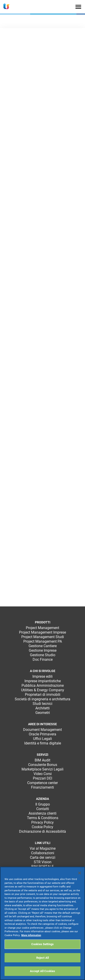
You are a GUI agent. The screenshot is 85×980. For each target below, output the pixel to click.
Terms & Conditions (43, 818)
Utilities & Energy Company (43, 690)
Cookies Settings (42, 944)
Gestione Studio (43, 655)
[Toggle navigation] (78, 7)
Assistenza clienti (42, 813)
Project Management (42, 628)
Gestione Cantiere (43, 646)
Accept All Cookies (42, 971)
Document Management (42, 730)
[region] (42, 923)
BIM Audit (42, 760)
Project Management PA (43, 641)
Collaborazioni (43, 853)
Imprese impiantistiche (43, 681)
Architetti (42, 708)
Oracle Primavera (42, 734)
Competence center (42, 783)
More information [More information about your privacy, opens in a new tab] (31, 935)
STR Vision (43, 862)
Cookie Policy (42, 827)
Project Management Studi (43, 637)
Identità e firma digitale (43, 743)
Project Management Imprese (42, 632)
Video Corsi (43, 774)
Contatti (43, 809)
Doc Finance (43, 659)
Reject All (42, 958)
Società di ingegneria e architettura (42, 699)
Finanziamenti (42, 787)
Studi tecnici (42, 704)
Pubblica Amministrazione (43, 686)
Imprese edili (42, 676)
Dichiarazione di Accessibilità (42, 831)
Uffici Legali (42, 739)
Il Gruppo (43, 804)
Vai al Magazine (43, 848)
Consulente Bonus (43, 765)
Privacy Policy (42, 822)
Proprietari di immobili (43, 695)
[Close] (80, 873)
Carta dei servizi (43, 857)
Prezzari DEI (42, 778)
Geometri (43, 713)
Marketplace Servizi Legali (42, 769)
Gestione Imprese (43, 650)
